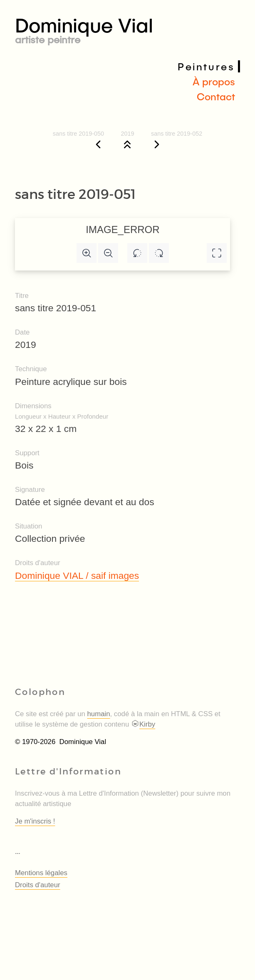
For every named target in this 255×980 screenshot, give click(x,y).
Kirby (143, 724)
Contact (216, 96)
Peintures (206, 66)
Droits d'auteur (38, 885)
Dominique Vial (127, 29)
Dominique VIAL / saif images (77, 576)
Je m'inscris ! (35, 821)
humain (99, 714)
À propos (214, 81)
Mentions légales (41, 873)
